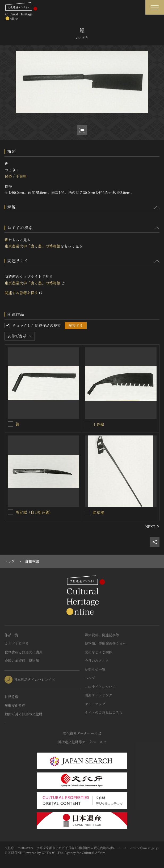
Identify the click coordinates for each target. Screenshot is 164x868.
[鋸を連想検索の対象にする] (10, 424)
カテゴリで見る (17, 643)
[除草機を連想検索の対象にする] (87, 512)
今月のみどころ (97, 661)
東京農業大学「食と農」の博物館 (32, 246)
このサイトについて (100, 687)
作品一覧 (11, 635)
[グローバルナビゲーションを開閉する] (155, 7)
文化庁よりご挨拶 (99, 652)
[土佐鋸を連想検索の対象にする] (87, 424)
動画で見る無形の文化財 (24, 714)
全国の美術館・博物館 (22, 661)
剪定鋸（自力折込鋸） (34, 512)
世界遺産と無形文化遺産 (24, 652)
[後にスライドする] (152, 527)
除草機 (98, 512)
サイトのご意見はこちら (104, 712)
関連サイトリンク (99, 695)
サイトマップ (95, 704)
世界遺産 (11, 697)
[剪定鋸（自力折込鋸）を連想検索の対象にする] (10, 512)
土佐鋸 (98, 424)
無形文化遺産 (15, 705)
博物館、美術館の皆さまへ (106, 643)
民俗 (8, 176)
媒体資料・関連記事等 (102, 635)
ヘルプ (90, 678)
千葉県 (21, 176)
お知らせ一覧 (95, 669)
